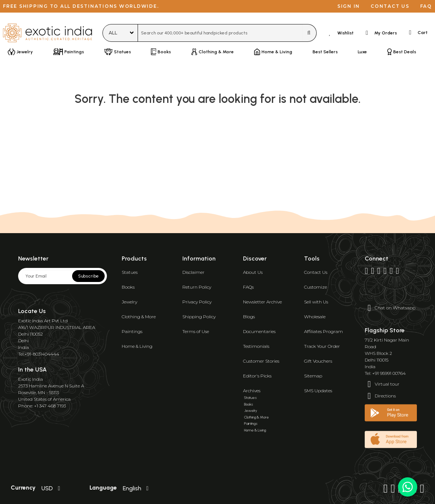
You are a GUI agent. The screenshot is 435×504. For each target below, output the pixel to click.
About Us (253, 272)
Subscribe (88, 276)
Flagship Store (385, 330)
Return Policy (197, 287)
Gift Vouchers (318, 361)
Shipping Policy (199, 317)
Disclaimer (193, 272)
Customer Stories (261, 361)
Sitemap (313, 376)
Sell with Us (316, 302)
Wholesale (315, 317)
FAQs (248, 287)
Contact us (390, 6)
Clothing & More (139, 317)
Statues (130, 272)
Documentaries (259, 331)
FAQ (426, 6)
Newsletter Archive (262, 302)
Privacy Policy (197, 302)
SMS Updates (318, 391)
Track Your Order (322, 346)
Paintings (132, 331)
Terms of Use (196, 331)
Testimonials (256, 346)
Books (128, 287)
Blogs (249, 317)
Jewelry (129, 302)
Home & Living (137, 346)
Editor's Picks (257, 376)
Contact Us (316, 272)
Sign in (349, 6)
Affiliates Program (323, 331)
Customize (316, 287)
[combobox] (220, 33)
